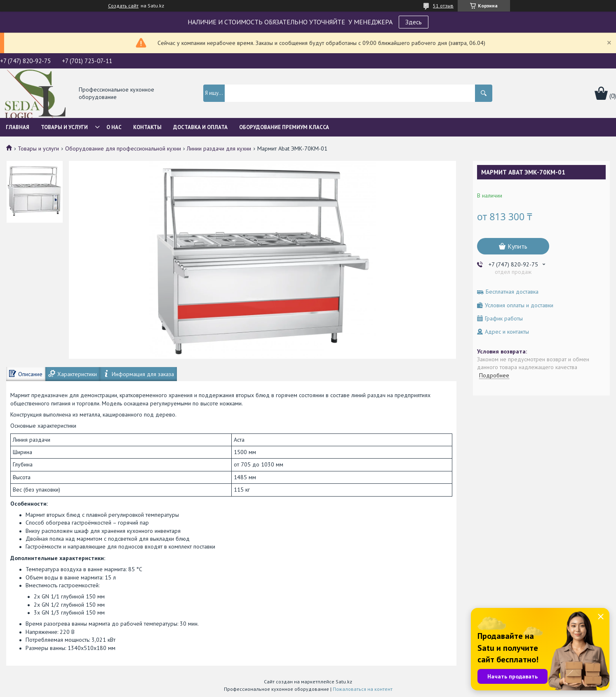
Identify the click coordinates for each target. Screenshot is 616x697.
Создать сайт (123, 6)
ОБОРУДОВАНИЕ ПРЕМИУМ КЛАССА (284, 127)
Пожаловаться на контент (363, 689)
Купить (517, 246)
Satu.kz (344, 682)
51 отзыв (443, 6)
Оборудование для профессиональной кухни (123, 148)
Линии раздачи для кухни (219, 148)
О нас (114, 127)
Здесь (414, 22)
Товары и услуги (64, 127)
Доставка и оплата (200, 127)
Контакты (147, 127)
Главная (18, 127)
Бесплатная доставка (512, 292)
